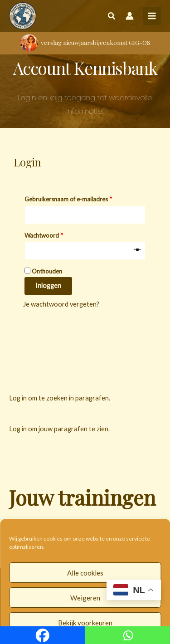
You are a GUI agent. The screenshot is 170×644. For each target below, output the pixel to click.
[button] (112, 17)
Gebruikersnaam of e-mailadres (77, 198)
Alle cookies (85, 573)
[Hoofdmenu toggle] (152, 16)
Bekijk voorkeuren (85, 623)
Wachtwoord (53, 234)
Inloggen (48, 285)
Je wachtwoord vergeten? (61, 304)
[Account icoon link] (130, 16)
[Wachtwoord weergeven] (138, 250)
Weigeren (85, 598)
